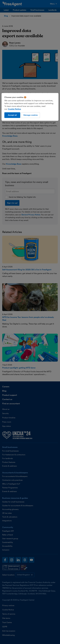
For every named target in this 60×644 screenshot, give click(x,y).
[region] (30, 107)
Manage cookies (31, 115)
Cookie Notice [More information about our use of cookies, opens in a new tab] (14, 109)
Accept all (12, 115)
